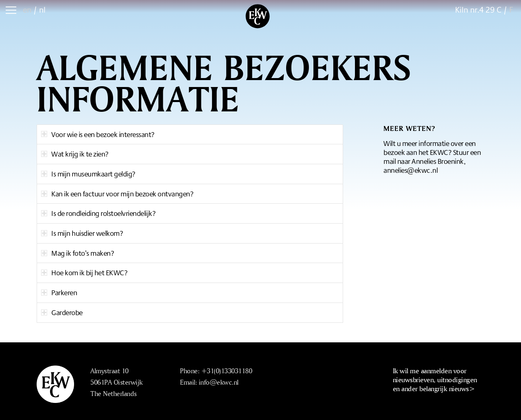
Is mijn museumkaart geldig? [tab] (88, 174)
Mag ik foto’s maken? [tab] (78, 253)
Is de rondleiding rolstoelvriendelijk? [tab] (98, 213)
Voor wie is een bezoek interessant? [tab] (98, 134)
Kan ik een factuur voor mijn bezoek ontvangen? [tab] (117, 194)
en (27, 10)
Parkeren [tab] (59, 292)
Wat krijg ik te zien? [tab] (75, 154)
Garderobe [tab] (62, 312)
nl (42, 10)
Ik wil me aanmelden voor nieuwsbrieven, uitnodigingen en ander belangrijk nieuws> (435, 380)
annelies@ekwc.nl (410, 170)
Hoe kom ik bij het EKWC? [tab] (84, 272)
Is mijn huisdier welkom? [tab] (82, 233)
